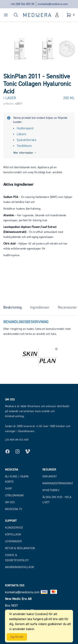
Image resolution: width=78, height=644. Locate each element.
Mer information (25, 153)
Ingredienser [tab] (40, 307)
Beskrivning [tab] (12, 307)
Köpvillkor (13, 535)
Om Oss (10, 502)
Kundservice (14, 528)
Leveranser (13, 541)
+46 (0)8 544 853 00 (22, 4)
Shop (8, 489)
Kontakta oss (15, 585)
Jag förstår (17, 637)
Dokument (50, 477)
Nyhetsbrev (51, 490)
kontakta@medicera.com (53, 4)
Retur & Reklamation (20, 548)
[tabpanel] (39, 326)
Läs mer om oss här (17, 440)
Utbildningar (14, 495)
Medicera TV (14, 509)
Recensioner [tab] (67, 307)
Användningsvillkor (19, 567)
